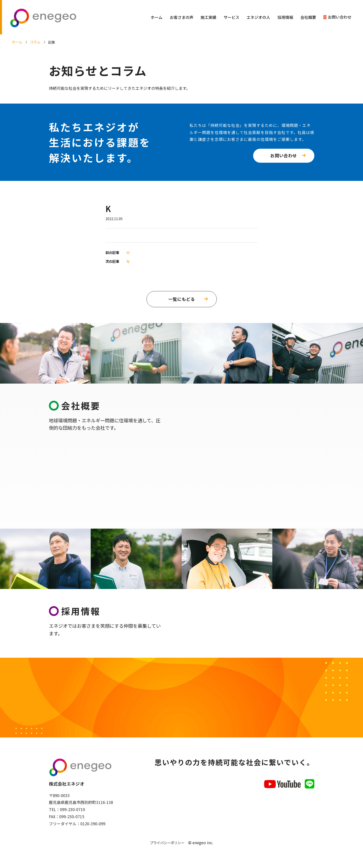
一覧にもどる (182, 299)
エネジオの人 (258, 17)
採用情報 (285, 17)
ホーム (157, 17)
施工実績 (208, 17)
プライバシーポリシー (167, 845)
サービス (232, 17)
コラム (35, 42)
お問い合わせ (340, 17)
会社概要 (308, 17)
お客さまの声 (182, 17)
